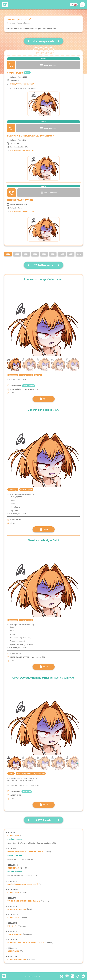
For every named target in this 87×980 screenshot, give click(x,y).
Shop (44, 399)
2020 (62, 254)
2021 (53, 254)
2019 (71, 254)
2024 (26, 254)
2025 (17, 254)
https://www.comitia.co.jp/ (22, 84)
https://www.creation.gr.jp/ (22, 150)
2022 (44, 254)
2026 (8, 254)
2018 (79, 254)
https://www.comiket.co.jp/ (22, 211)
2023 (35, 254)
